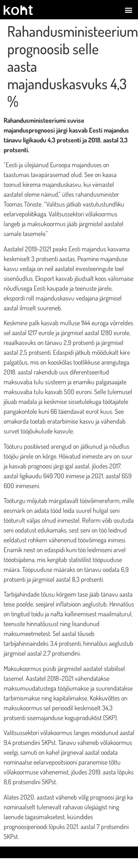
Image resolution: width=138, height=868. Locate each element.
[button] (128, 10)
